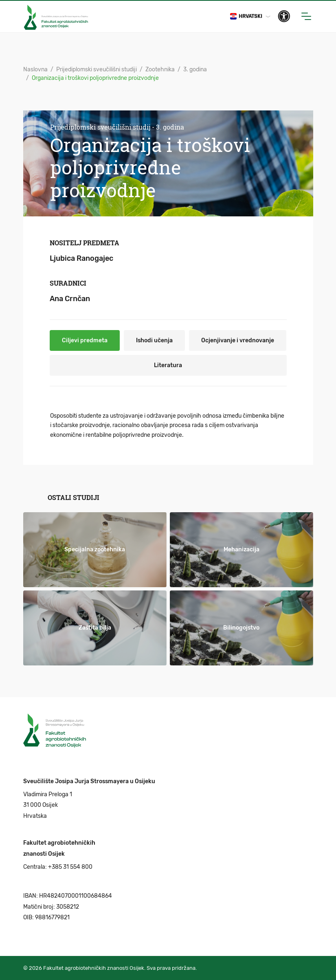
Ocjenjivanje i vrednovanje (238, 340)
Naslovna (35, 69)
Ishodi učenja (154, 340)
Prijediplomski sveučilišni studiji (97, 69)
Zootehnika (160, 69)
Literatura (168, 365)
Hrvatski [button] (246, 16)
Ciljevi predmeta (85, 340)
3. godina (195, 69)
